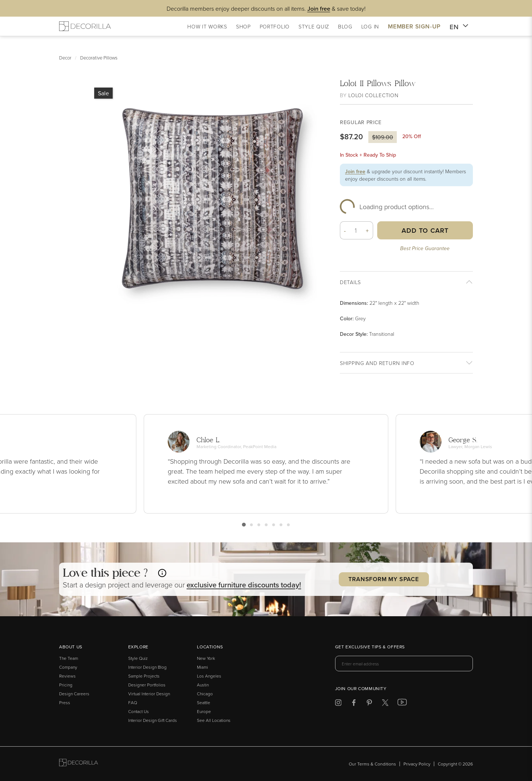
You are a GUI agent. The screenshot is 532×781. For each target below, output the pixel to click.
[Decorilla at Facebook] (354, 704)
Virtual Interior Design (149, 694)
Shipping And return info (377, 363)
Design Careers (74, 694)
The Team (69, 658)
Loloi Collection (373, 95)
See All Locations (214, 720)
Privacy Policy (417, 764)
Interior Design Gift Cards (153, 720)
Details (350, 282)
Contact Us (139, 711)
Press (65, 702)
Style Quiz (138, 658)
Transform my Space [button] (383, 579)
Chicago (205, 694)
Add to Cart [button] (425, 230)
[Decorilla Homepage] (85, 26)
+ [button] (367, 231)
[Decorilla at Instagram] (338, 704)
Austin (203, 685)
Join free (355, 171)
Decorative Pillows (99, 58)
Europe (204, 711)
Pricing (66, 685)
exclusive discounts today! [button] (244, 585)
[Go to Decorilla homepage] (79, 764)
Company (68, 667)
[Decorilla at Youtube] (402, 704)
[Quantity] (356, 230)
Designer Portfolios (147, 685)
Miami (202, 667)
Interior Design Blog (147, 667)
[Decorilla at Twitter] (385, 704)
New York (206, 658)
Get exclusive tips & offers (370, 647)
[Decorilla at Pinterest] (369, 704)
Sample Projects (144, 676)
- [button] (345, 231)
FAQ (133, 702)
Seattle (204, 702)
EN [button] (459, 27)
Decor (65, 58)
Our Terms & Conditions (372, 764)
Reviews (67, 676)
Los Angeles (209, 676)
